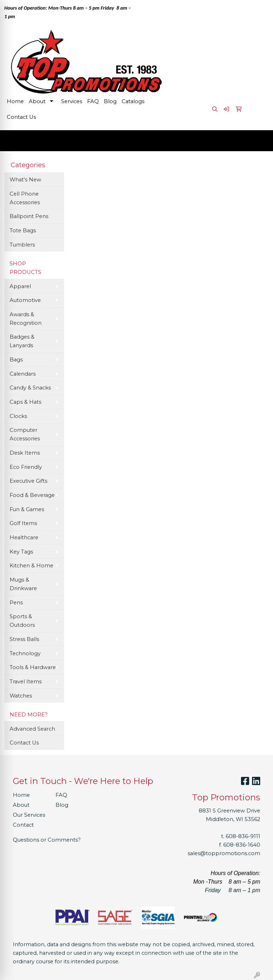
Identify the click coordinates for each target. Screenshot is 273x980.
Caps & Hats (25, 402)
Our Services (29, 815)
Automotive (25, 300)
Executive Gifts (28, 481)
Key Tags (21, 552)
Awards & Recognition (26, 319)
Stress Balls (24, 639)
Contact (23, 825)
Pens (16, 603)
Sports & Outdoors (22, 621)
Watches (21, 696)
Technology (25, 653)
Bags (16, 360)
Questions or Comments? (47, 840)
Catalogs (133, 101)
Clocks (18, 416)
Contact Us (21, 117)
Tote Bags (23, 231)
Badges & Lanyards (22, 341)
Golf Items (23, 523)
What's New (25, 180)
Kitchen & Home (31, 566)
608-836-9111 (243, 836)
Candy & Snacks (30, 388)
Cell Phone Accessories (25, 198)
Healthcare (24, 537)
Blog (110, 101)
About (37, 101)
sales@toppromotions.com (224, 853)
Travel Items (26, 682)
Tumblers (22, 245)
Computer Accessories (25, 434)
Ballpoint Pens (29, 216)
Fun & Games (27, 509)
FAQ (93, 101)
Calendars (23, 374)
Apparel (20, 286)
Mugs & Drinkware (23, 584)
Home (15, 101)
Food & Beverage (32, 495)
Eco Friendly (26, 467)
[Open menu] (259, 141)
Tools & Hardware (33, 667)
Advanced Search (32, 729)
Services (72, 101)
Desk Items (25, 453)
